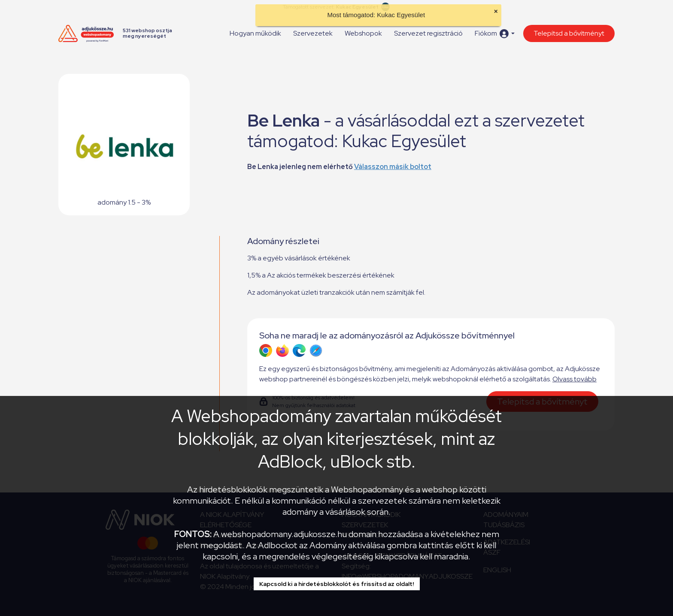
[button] (495, 34)
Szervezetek (313, 33)
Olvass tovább (574, 379)
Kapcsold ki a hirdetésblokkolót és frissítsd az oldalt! (337, 584)
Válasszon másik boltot (393, 167)
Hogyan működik (255, 33)
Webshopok (363, 33)
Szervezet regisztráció (428, 33)
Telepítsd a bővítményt (569, 33)
